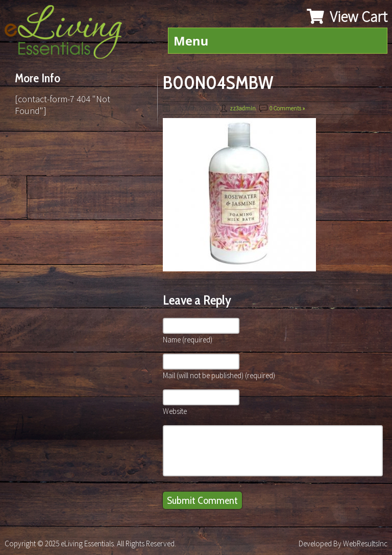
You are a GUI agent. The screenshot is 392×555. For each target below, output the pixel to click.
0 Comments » (287, 108)
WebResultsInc (365, 544)
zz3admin (243, 108)
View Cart (347, 16)
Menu (191, 41)
